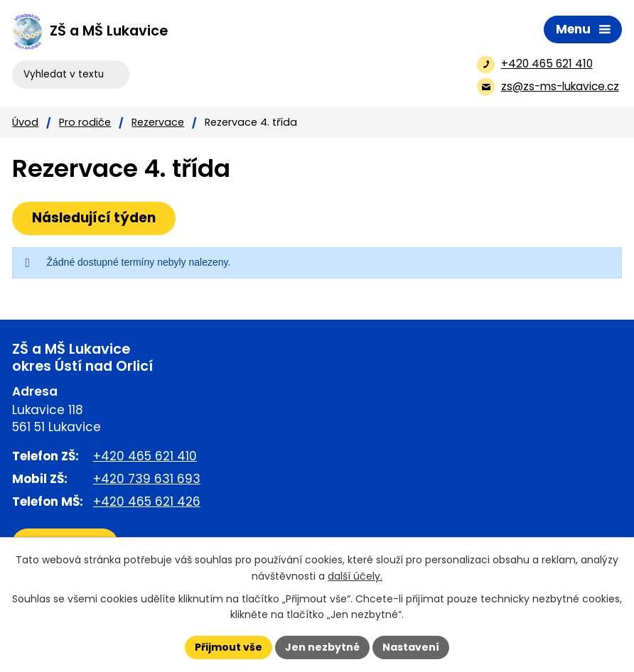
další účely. (355, 576)
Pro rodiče (85, 122)
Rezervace (158, 122)
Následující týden (94, 218)
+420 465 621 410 (145, 456)
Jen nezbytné (322, 647)
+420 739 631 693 (147, 479)
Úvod (25, 122)
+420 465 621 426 (147, 502)
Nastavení (411, 647)
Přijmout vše (229, 647)
